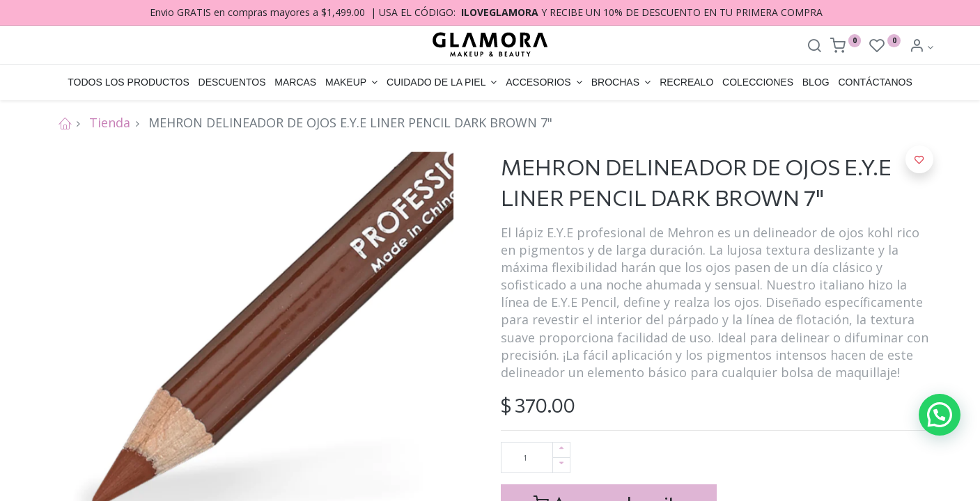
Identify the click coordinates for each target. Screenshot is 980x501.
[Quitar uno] (561, 465)
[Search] (814, 47)
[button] (919, 159)
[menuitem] (129, 83)
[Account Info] (921, 47)
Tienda (110, 122)
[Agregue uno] (561, 450)
